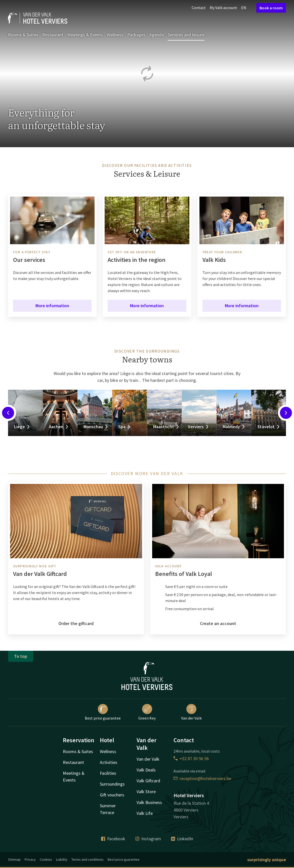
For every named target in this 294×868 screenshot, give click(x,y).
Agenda (157, 35)
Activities (109, 762)
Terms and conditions (88, 859)
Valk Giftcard (148, 781)
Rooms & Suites (23, 35)
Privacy (30, 859)
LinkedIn (182, 839)
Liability (62, 859)
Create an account (218, 623)
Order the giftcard (76, 623)
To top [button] (21, 656)
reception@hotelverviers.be (202, 778)
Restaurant (53, 35)
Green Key (147, 712)
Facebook (113, 839)
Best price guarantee (103, 712)
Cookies (46, 859)
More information (52, 306)
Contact (199, 8)
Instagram (148, 839)
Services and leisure (186, 35)
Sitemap (14, 859)
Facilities (108, 773)
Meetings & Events (85, 35)
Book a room (271, 8)
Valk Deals (146, 770)
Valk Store (146, 792)
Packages (136, 35)
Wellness (115, 35)
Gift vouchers (112, 795)
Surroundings (112, 784)
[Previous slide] (8, 413)
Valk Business (149, 802)
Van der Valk (191, 712)
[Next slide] (286, 413)
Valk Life (145, 813)
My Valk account (223, 8)
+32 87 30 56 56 (191, 758)
